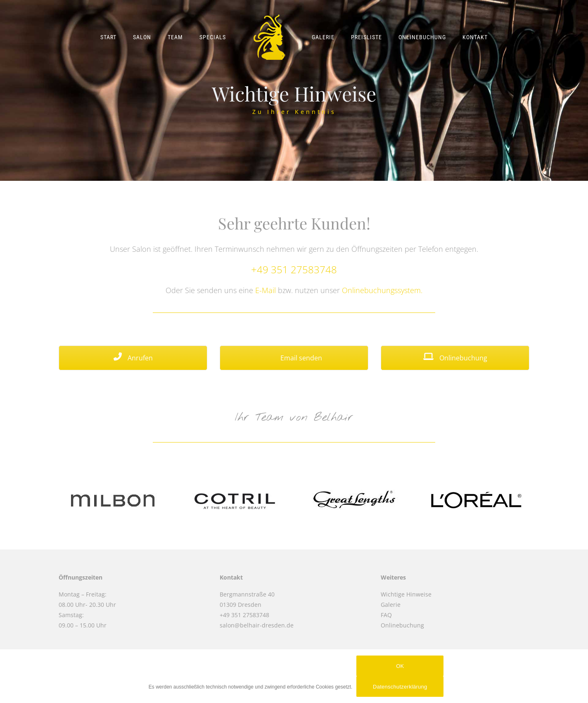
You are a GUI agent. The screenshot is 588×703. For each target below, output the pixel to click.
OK (400, 666)
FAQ (386, 615)
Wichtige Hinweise (406, 594)
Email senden (294, 358)
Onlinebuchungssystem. (382, 290)
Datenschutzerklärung (400, 687)
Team (175, 37)
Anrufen (133, 358)
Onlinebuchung (422, 37)
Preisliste (366, 37)
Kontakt (475, 37)
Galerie (323, 37)
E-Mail (266, 290)
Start (108, 37)
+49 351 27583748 (294, 269)
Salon (142, 37)
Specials (213, 37)
